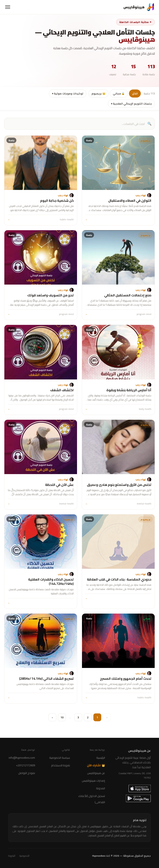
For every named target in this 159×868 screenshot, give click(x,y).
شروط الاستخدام (61, 765)
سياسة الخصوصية (60, 758)
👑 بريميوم (98, 94)
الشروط (12, 856)
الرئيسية (101, 758)
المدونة (101, 788)
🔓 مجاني (119, 94)
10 (62, 717)
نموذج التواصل (27, 773)
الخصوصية (24, 856)
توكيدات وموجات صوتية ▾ (68, 94)
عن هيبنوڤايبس (96, 773)
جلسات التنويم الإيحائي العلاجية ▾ (131, 104)
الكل (135, 94)
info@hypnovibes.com (22, 758)
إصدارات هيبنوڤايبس (93, 781)
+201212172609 (26, 765)
